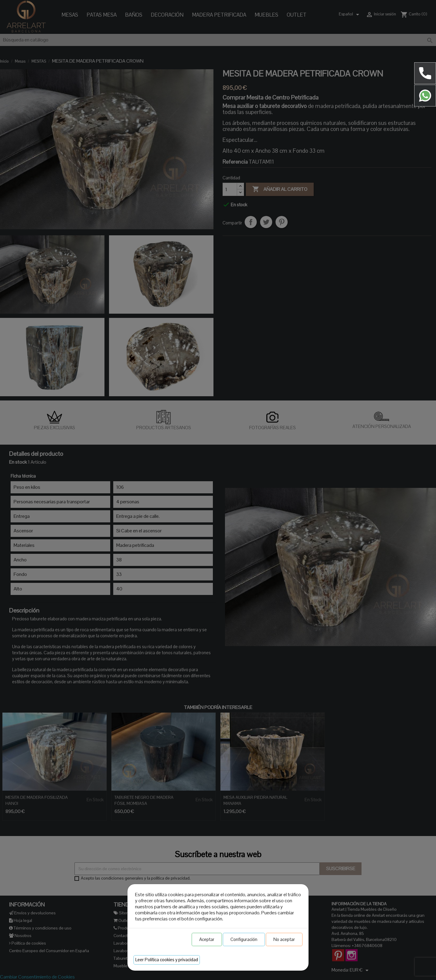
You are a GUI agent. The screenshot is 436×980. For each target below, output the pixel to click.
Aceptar (207, 939)
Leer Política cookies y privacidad (167, 960)
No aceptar (284, 939)
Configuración (244, 939)
